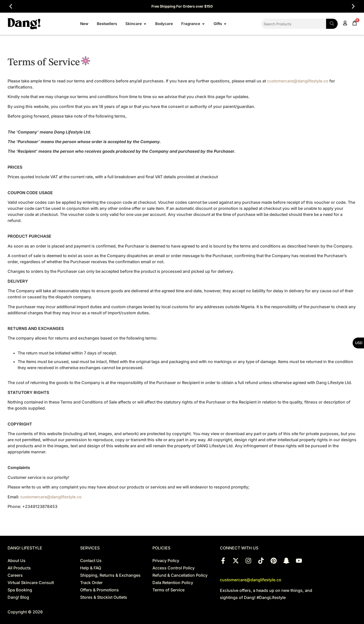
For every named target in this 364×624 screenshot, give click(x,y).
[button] (11, 6)
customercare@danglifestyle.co (298, 81)
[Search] (332, 24)
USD (359, 343)
